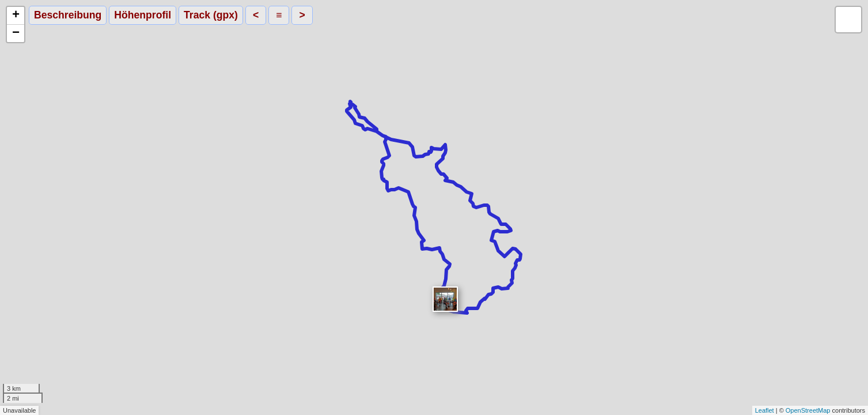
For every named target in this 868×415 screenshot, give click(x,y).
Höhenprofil (143, 15)
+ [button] (16, 16)
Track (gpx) (211, 15)
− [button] (16, 33)
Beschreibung (68, 15)
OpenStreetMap (808, 410)
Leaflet (765, 410)
